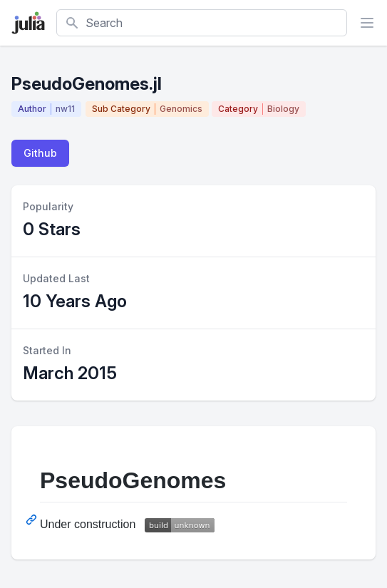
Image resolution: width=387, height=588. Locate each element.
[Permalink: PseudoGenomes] (33, 520)
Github (40, 153)
